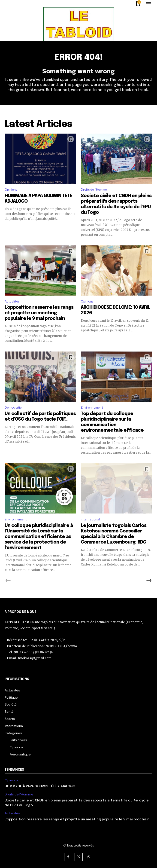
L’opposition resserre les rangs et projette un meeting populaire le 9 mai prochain (39, 313)
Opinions (11, 190)
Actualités (12, 301)
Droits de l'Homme (94, 190)
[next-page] (149, 581)
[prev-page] (8, 581)
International (90, 519)
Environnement (92, 408)
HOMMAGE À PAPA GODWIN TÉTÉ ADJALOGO (40, 786)
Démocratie (13, 408)
